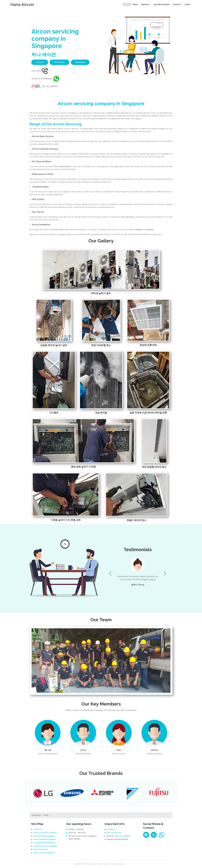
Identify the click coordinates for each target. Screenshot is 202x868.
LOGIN (187, 5)
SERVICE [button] (145, 5)
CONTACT (177, 5)
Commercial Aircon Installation (45, 846)
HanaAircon (36, 815)
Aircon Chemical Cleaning (44, 853)
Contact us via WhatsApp (46, 79)
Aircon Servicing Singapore (44, 836)
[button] (165, 573)
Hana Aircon (22, 5)
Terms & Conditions (122, 836)
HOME (128, 4)
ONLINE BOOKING (162, 5)
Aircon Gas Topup (41, 849)
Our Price (40, 62)
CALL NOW (40, 71)
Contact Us (38, 829)
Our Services (59, 62)
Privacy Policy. (116, 833)
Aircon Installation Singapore (45, 839)
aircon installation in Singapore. (142, 230)
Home (46, 815)
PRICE (135, 5)
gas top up (130, 217)
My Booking (80, 62)
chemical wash (65, 166)
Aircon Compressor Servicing (45, 833)
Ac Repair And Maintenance (45, 843)
